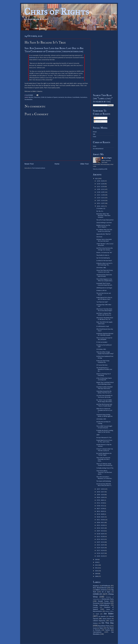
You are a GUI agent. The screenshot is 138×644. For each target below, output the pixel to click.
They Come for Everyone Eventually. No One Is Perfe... (103, 459)
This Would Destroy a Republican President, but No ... (104, 370)
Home (57, 164)
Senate (95, 628)
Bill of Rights (106, 592)
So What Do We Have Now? (104, 261)
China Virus (37, 97)
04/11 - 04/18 (101, 520)
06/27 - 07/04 (101, 509)
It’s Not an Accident (102, 342)
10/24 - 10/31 (101, 206)
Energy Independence (101, 605)
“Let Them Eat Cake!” (102, 302)
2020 (97, 560)
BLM (112, 588)
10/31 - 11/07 (101, 203)
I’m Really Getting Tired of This (105, 468)
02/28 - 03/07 (101, 534)
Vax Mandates (29, 100)
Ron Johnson (68, 97)
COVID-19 (43, 97)
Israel (97, 614)
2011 (97, 568)
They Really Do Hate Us (103, 255)
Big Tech (31, 97)
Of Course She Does (102, 365)
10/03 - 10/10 (101, 495)
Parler (95, 137)
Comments (98, 121)
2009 (97, 574)
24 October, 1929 (101, 419)
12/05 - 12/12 (101, 189)
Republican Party (104, 626)
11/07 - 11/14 (101, 201)
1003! (98, 435)
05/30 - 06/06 (101, 514)
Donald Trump (103, 601)
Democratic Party (108, 599)
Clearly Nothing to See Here (104, 223)
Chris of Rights (56, 12)
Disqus (95, 132)
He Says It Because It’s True (104, 438)
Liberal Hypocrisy (99, 621)
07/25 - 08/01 (101, 500)
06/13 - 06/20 (101, 511)
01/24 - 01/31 (101, 548)
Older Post (84, 164)
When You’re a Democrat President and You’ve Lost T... (104, 410)
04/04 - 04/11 (101, 523)
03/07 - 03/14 (101, 531)
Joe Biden (109, 614)
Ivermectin (61, 97)
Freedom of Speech (52, 97)
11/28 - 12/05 (101, 192)
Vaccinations (84, 97)
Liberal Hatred (107, 619)
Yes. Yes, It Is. (100, 211)
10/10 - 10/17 (101, 492)
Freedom (95, 607)
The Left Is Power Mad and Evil (105, 220)
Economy (96, 603)
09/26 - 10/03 (101, 497)
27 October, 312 (101, 209)
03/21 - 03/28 (101, 525)
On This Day (108, 623)
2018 (97, 562)
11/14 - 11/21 (101, 198)
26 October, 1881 (101, 268)
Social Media (76, 97)
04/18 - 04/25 (101, 517)
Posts (96, 118)
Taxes (101, 628)
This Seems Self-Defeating (104, 481)
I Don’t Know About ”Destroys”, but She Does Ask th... (104, 473)
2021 (97, 179)
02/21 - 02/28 (101, 537)
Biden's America (101, 590)
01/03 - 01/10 (101, 556)
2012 (97, 565)
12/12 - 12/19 (101, 187)
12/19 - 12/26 (101, 184)
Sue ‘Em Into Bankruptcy (103, 258)
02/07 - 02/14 (101, 542)
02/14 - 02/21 (101, 539)
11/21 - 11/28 (101, 195)
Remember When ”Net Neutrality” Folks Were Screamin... (103, 216)
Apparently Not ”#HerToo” (104, 234)
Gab (94, 134)
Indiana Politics (109, 611)
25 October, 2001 (101, 349)
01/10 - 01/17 (101, 553)
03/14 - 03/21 (101, 528)
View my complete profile (100, 169)
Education (107, 603)
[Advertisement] (103, 62)
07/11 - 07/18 (101, 503)
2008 (97, 576)
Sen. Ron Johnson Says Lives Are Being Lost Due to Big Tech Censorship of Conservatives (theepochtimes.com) (54, 50)
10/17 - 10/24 (101, 489)
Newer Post (29, 164)
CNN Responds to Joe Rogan (104, 288)
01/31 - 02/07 (101, 545)
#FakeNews (96, 586)
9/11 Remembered (98, 149)
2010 (97, 571)
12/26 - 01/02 (101, 181)
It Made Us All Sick (101, 291)
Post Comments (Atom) (39, 168)
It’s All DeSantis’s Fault (103, 326)
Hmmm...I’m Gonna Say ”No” (104, 253)
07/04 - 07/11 (101, 506)
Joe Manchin (102, 617)
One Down (99, 237)
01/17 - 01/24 (101, 551)
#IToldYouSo (106, 586)
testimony (32, 58)
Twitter (108, 630)
